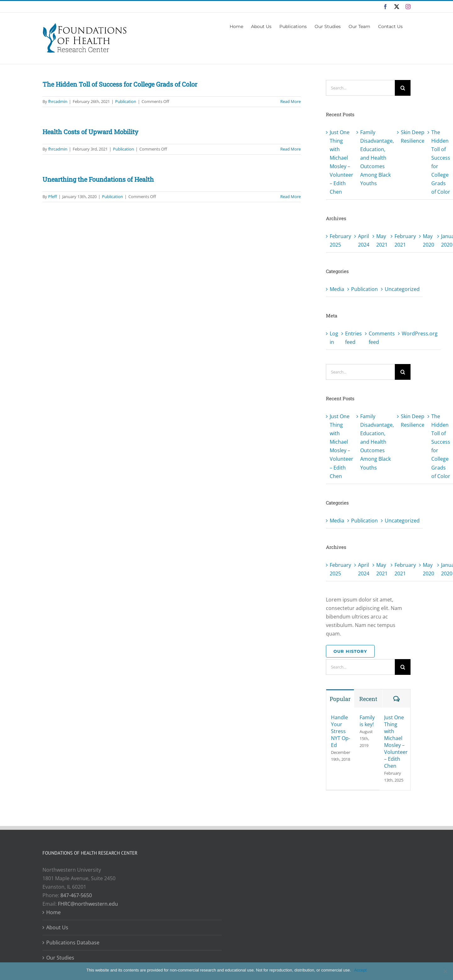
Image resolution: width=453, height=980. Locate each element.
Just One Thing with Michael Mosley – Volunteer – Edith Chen (396, 742)
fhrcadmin (58, 101)
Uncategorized (402, 289)
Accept (361, 970)
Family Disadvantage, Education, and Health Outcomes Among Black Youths (377, 158)
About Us (57, 927)
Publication (126, 101)
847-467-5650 (76, 895)
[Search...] (360, 88)
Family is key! (367, 721)
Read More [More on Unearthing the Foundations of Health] (291, 197)
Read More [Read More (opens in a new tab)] (291, 149)
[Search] (403, 88)
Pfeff (53, 197)
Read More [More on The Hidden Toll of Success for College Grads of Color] (291, 101)
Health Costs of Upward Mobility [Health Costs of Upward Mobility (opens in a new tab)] (90, 132)
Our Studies (60, 958)
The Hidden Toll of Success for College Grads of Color (120, 84)
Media (337, 289)
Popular (340, 699)
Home (53, 912)
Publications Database (73, 943)
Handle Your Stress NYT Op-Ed (341, 731)
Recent (368, 699)
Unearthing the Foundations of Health (98, 179)
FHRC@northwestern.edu (88, 904)
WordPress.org (420, 333)
